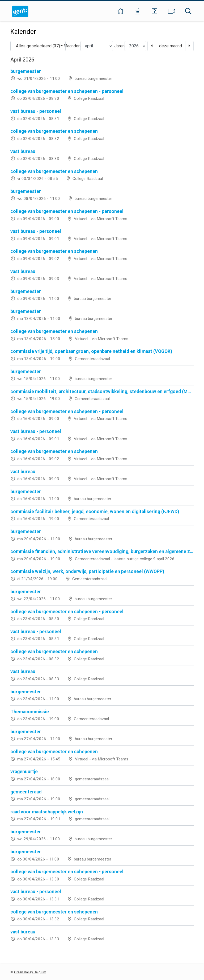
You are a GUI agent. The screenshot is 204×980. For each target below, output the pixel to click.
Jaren (119, 46)
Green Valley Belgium (30, 972)
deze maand (171, 46)
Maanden (72, 46)
